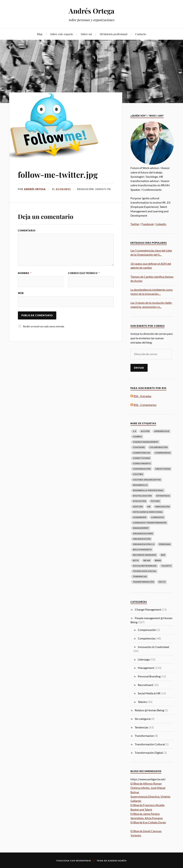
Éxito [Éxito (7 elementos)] (162, 582)
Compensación (147, 630)
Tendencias (142, 727)
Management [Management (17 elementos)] (141, 528)
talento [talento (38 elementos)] (166, 566)
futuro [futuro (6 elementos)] (155, 501)
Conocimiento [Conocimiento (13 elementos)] (142, 463)
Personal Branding (149, 676)
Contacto (141, 34)
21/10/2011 (63, 189)
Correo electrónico (84, 273)
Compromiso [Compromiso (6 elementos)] (163, 453)
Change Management (148, 609)
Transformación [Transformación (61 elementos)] (144, 582)
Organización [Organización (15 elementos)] (142, 539)
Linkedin (161, 224)
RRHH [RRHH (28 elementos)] (158, 560)
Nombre (25, 273)
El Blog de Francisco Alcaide (147, 805)
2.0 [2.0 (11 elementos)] (135, 431)
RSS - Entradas (142, 396)
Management (146, 668)
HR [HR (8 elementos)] (149, 507)
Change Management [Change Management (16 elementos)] (146, 442)
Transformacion (144, 736)
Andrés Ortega (91, 11)
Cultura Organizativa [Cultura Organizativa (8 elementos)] (147, 480)
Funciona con (66, 861)
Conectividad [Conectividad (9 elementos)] (142, 458)
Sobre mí (86, 34)
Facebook (148, 224)
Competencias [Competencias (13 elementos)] (142, 453)
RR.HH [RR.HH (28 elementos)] (147, 560)
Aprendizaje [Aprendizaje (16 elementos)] (162, 431)
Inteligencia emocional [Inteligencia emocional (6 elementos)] (148, 512)
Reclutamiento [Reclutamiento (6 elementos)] (142, 550)
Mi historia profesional (113, 34)
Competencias (147, 638)
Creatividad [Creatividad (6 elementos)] (163, 469)
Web (21, 293)
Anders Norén (117, 861)
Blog (40, 34)
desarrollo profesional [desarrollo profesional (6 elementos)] (148, 490)
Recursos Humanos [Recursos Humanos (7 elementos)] (145, 555)
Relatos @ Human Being (149, 710)
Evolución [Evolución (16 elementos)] (140, 501)
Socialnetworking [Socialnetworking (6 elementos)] (145, 566)
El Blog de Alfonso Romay (146, 783)
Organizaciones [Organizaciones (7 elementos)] (143, 533)
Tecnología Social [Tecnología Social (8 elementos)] (145, 571)
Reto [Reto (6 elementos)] (136, 560)
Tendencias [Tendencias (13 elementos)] (140, 576)
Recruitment (145, 685)
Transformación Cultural (150, 744)
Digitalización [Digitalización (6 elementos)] (142, 496)
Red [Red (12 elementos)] (163, 555)
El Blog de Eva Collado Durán (148, 822)
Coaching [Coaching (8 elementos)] (139, 447)
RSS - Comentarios (145, 405)
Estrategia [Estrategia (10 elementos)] (163, 496)
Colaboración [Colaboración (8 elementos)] (159, 447)
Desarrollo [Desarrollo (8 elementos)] (140, 485)
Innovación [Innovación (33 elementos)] (162, 507)
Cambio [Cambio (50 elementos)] (138, 436)
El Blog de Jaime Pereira (145, 814)
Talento (142, 702)
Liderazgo (144, 659)
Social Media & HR (149, 693)
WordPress (83, 861)
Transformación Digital (149, 753)
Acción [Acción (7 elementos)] (145, 431)
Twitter (135, 224)
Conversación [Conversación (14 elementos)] (142, 469)
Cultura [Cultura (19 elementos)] (138, 474)
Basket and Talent (141, 809)
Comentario (27, 231)
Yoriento (136, 835)
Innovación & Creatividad (153, 647)
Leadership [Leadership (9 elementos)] (140, 517)
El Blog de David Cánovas (146, 831)
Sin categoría (143, 719)
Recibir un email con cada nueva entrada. (44, 326)
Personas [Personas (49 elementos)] (165, 544)
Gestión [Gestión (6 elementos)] (138, 507)
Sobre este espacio (62, 34)
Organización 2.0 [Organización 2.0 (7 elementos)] (144, 544)
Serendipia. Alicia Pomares (147, 818)
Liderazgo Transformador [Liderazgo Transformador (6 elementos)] (150, 523)
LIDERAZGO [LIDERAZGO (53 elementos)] (158, 517)
